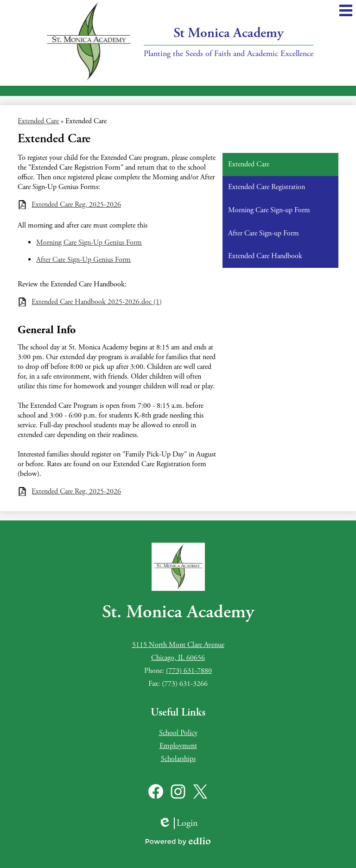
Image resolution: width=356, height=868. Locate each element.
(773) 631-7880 (189, 671)
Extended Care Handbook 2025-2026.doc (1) (97, 302)
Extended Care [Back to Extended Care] (38, 121)
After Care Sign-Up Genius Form (83, 260)
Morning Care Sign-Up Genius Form (89, 243)
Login (178, 823)
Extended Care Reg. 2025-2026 (76, 205)
